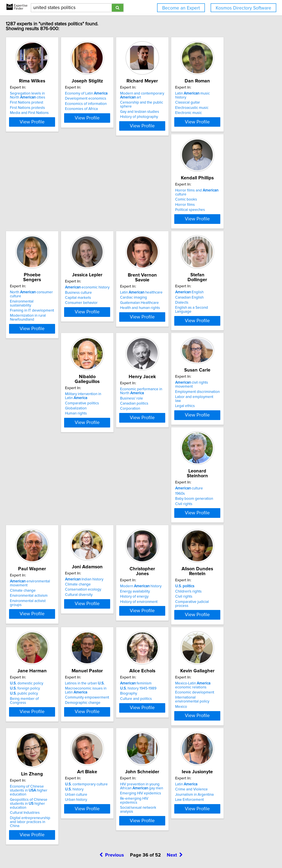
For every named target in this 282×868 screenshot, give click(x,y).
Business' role (157, 332)
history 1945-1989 (229, 552)
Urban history (156, 675)
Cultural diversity (159, 448)
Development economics (100, 103)
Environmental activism (98, 449)
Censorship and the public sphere (173, 107)
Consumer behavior (161, 226)
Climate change (92, 444)
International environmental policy (41, 673)
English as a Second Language (38, 338)
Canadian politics (159, 337)
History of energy (225, 445)
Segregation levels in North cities (35, 100)
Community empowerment (167, 561)
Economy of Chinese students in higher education (105, 663)
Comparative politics (96, 332)
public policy (93, 557)
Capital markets (158, 221)
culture (27, 435)
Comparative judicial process (37, 562)
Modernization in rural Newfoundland (97, 228)
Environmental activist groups (103, 454)
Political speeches (28, 226)
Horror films (23, 221)
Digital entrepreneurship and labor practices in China (103, 687)
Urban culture (156, 669)
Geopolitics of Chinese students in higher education (105, 673)
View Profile (41, 135)
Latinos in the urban (165, 547)
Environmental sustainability (102, 216)
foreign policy (94, 552)
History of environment (230, 450)
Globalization (90, 337)
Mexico (19, 678)
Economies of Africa (96, 114)
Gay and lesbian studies (165, 113)
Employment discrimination (234, 321)
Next (175, 830)
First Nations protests (31, 113)
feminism (227, 547)
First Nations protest (30, 107)
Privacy (153, 852)
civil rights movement (237, 316)
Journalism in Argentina (32, 782)
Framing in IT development (101, 221)
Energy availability (226, 440)
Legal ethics (221, 331)
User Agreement (172, 852)
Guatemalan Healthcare (231, 221)
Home (141, 852)
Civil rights (22, 450)
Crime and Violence (29, 776)
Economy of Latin (100, 98)
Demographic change (163, 566)
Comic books (24, 216)
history (154, 664)
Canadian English (27, 328)
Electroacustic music (228, 109)
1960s (18, 440)
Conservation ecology (163, 443)
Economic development (32, 668)
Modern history (232, 435)
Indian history (164, 433)
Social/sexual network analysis (236, 678)
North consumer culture (107, 210)
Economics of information (100, 109)
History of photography (164, 118)
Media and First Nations (32, 118)
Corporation (155, 342)
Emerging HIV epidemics (232, 668)
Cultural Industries (94, 680)
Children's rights (26, 552)
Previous (112, 830)
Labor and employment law (234, 326)
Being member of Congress (102, 562)
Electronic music (225, 114)
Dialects (20, 333)
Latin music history (235, 98)
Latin (24, 771)
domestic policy (96, 547)
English (27, 323)
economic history (167, 210)
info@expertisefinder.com (116, 852)
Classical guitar (224, 103)
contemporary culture (167, 659)
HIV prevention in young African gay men (237, 661)
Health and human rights (231, 226)
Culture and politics (227, 562)
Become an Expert (181, 8)
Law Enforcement (27, 787)
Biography (220, 557)
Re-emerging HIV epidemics (234, 673)
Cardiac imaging (225, 216)
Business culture (159, 216)
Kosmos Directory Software (243, 8)
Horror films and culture (41, 210)
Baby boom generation (32, 445)
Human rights (90, 342)
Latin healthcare (233, 211)
